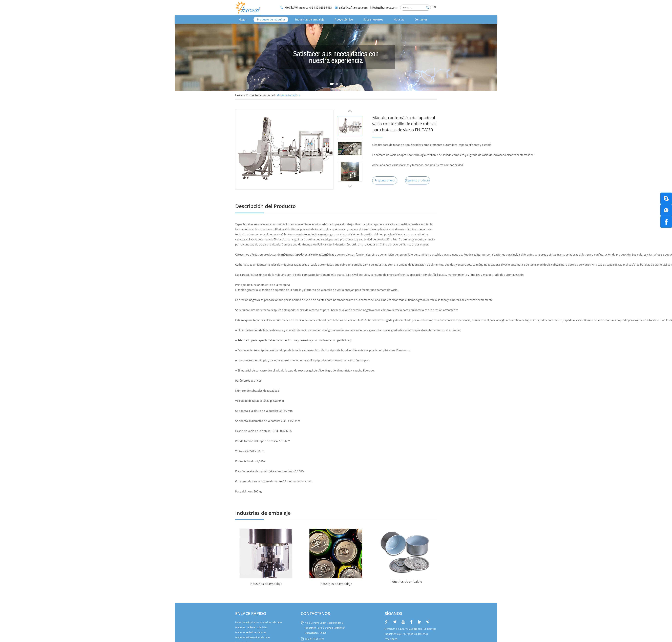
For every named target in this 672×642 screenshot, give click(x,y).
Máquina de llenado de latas (251, 627)
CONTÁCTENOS (315, 613)
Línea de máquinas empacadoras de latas (259, 622)
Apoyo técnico (344, 19)
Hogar (243, 19)
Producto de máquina (271, 19)
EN (434, 7)
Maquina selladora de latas (251, 632)
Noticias (399, 19)
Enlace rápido (251, 613)
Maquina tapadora (288, 95)
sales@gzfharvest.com (353, 8)
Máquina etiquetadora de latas (253, 637)
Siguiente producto (418, 180)
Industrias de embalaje (310, 19)
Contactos (421, 19)
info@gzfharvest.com (384, 8)
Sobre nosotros (373, 19)
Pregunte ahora (385, 180)
